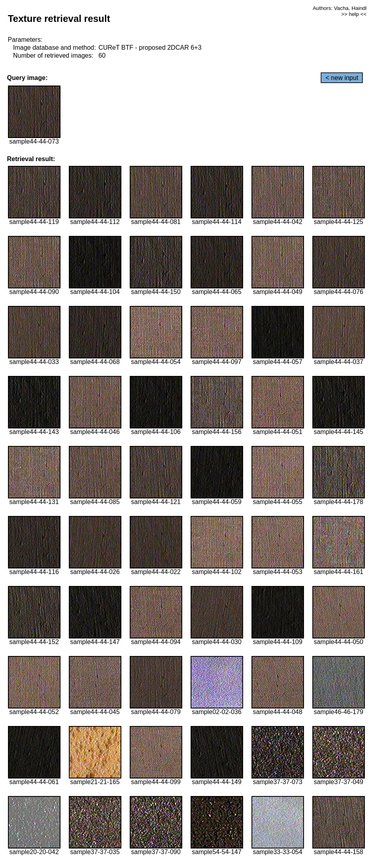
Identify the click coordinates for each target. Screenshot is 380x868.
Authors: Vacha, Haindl (340, 8)
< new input (342, 78)
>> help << (354, 14)
